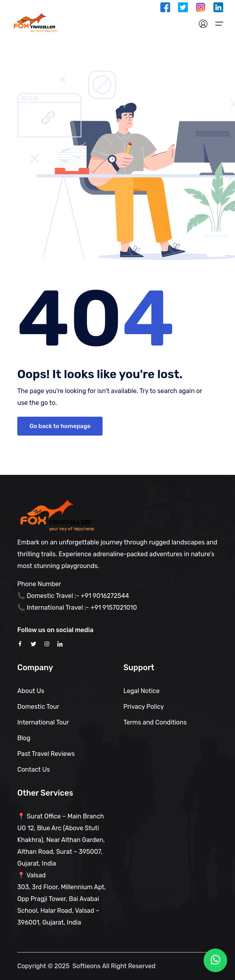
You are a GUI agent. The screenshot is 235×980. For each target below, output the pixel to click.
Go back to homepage (60, 426)
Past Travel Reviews (46, 754)
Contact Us (34, 769)
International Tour (43, 722)
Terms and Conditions (155, 722)
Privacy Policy (144, 707)
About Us (31, 691)
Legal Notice (141, 691)
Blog (24, 738)
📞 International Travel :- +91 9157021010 (77, 608)
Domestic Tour (38, 707)
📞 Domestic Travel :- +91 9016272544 (73, 596)
